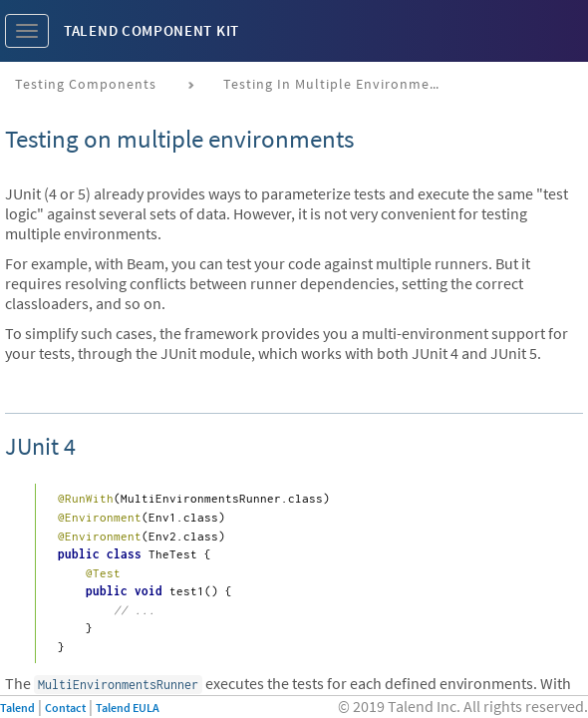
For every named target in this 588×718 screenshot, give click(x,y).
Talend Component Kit (151, 30)
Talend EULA (128, 708)
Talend (17, 708)
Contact (65, 708)
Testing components (86, 84)
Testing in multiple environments (337, 84)
